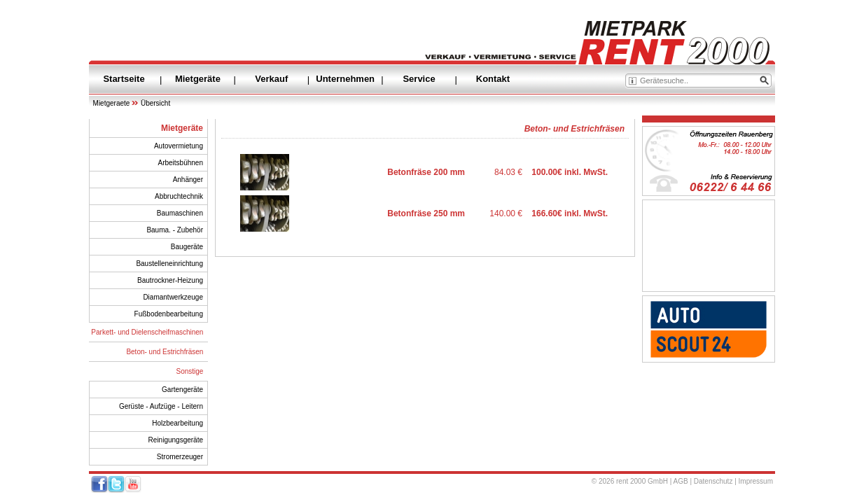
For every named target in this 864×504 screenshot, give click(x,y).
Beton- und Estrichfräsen (165, 352)
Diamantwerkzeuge (173, 297)
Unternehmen (345, 79)
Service (419, 79)
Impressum (756, 481)
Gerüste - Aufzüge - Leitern (161, 406)
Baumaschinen (180, 213)
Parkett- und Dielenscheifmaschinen (147, 332)
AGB (681, 481)
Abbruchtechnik (179, 196)
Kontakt (493, 79)
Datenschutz (713, 481)
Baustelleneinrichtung (169, 264)
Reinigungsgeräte (176, 440)
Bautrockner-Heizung (170, 280)
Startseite (124, 79)
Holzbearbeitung (177, 423)
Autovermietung (179, 146)
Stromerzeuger (180, 457)
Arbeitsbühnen (181, 163)
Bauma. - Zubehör (175, 230)
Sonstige (190, 371)
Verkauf (271, 79)
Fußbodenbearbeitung (169, 314)
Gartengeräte (182, 390)
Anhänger (188, 180)
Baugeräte (187, 247)
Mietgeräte (198, 79)
